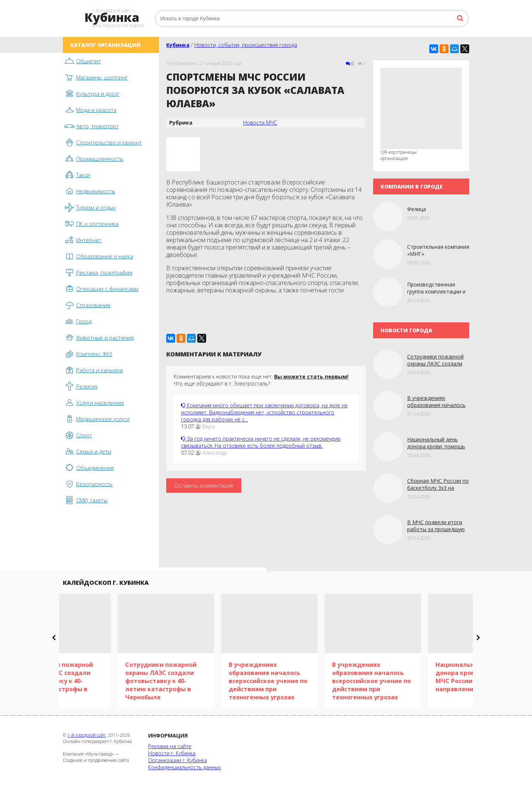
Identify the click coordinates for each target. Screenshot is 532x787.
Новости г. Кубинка (172, 753)
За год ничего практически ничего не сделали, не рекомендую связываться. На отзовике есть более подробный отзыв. (261, 442)
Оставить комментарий (204, 486)
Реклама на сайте (170, 746)
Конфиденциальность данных (185, 767)
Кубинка (178, 45)
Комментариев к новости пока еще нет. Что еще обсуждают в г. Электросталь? (261, 380)
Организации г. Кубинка (178, 760)
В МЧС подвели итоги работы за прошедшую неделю (436, 529)
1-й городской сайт (86, 735)
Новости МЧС (260, 123)
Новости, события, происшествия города (246, 45)
